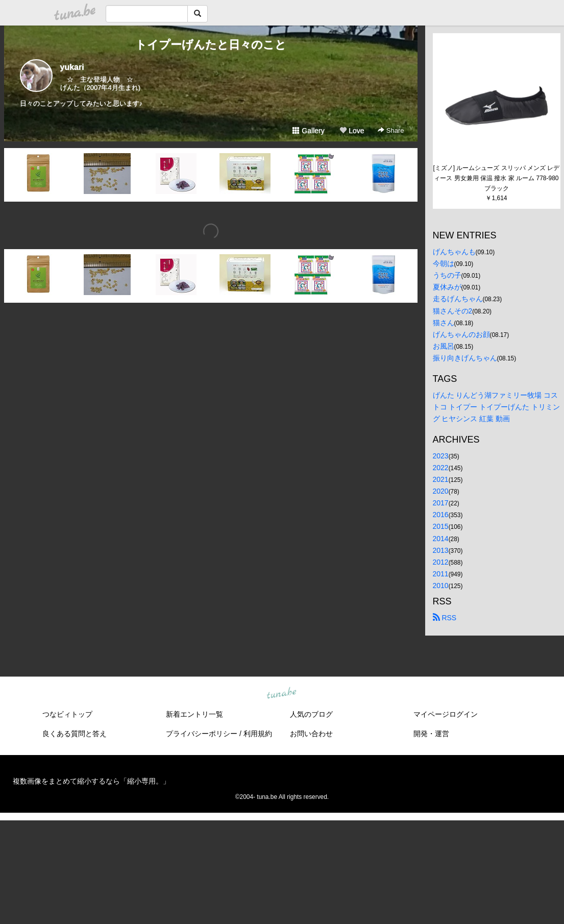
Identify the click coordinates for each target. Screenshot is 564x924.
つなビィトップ (67, 714)
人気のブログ (311, 714)
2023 (441, 456)
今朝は (444, 263)
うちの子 (447, 275)
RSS (445, 618)
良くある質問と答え (75, 734)
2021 (441, 479)
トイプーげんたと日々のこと (211, 45)
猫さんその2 (453, 311)
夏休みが (447, 287)
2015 (441, 526)
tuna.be (282, 694)
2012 (441, 562)
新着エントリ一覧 (194, 714)
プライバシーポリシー (202, 734)
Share (391, 130)
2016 (441, 515)
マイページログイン (446, 714)
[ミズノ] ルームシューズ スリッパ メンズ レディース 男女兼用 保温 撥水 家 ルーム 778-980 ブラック (496, 178)
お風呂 (444, 346)
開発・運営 (431, 734)
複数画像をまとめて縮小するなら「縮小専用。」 (91, 781)
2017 (441, 503)
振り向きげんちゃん (465, 358)
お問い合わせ (311, 734)
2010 (441, 586)
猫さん (444, 323)
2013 (441, 550)
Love (352, 131)
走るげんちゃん (458, 299)
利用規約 (258, 734)
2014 (441, 539)
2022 (441, 468)
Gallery (308, 131)
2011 (441, 574)
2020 (441, 491)
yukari (72, 67)
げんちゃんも (454, 252)
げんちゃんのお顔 (461, 334)
